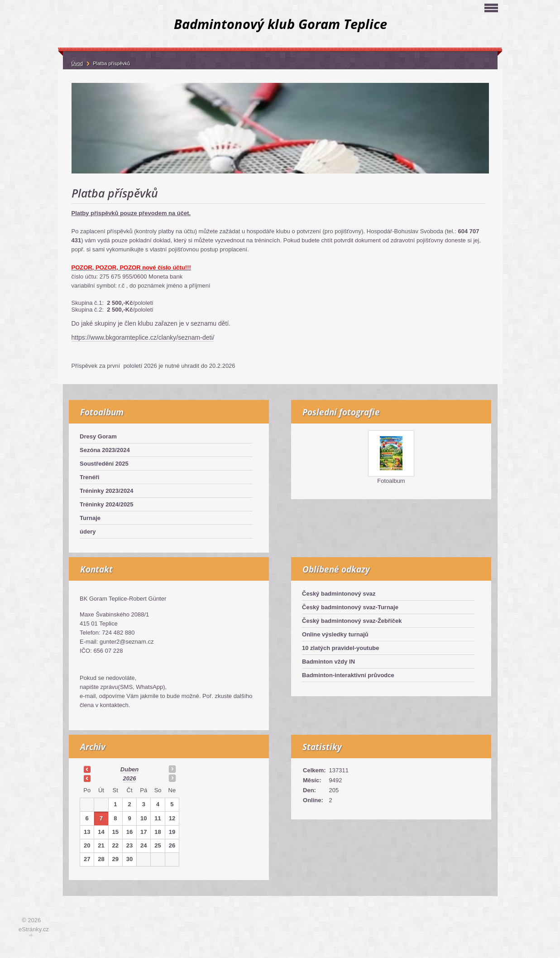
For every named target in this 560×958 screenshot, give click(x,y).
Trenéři (89, 477)
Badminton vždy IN (328, 662)
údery (88, 532)
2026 (130, 778)
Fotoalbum (391, 481)
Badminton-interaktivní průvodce (348, 675)
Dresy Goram (98, 436)
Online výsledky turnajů (335, 634)
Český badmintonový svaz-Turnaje (350, 607)
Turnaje (90, 518)
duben (129, 769)
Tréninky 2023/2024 (107, 491)
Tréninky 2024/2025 (107, 504)
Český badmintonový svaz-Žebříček (352, 621)
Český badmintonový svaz (339, 594)
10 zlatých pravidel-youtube (341, 648)
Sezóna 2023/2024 (105, 450)
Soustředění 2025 (104, 464)
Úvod (77, 63)
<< (87, 769)
